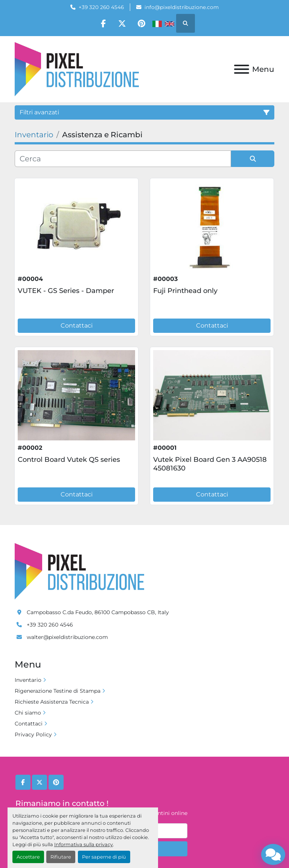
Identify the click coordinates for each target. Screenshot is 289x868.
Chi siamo (28, 713)
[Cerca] (123, 159)
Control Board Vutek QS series (69, 460)
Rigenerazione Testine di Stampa (58, 691)
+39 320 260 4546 (101, 7)
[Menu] (242, 69)
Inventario (28, 680)
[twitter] (122, 23)
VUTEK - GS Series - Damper (66, 291)
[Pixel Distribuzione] (79, 571)
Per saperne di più (104, 857)
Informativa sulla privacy (84, 844)
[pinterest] (141, 23)
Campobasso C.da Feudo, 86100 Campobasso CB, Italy (98, 612)
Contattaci (77, 325)
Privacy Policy (33, 734)
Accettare (28, 857)
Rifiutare (61, 857)
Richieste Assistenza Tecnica (52, 702)
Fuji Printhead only (185, 291)
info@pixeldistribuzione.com (182, 7)
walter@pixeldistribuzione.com (67, 637)
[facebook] (103, 23)
